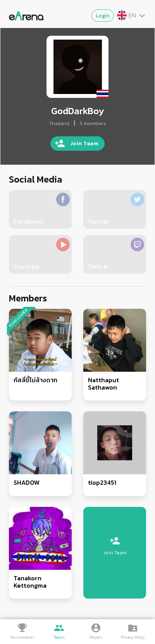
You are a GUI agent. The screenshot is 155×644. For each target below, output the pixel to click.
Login (103, 16)
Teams (59, 637)
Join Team (84, 144)
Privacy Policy (133, 637)
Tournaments (22, 637)
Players (96, 637)
